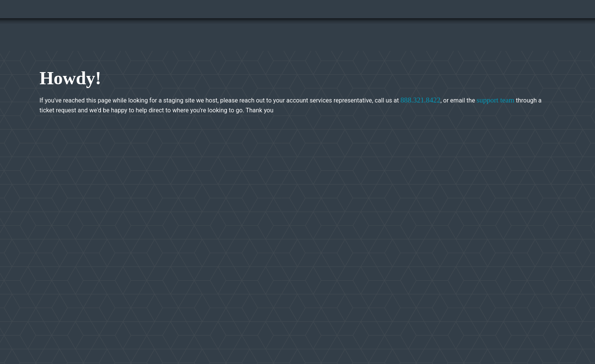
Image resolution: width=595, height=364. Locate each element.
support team (496, 100)
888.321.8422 (420, 100)
